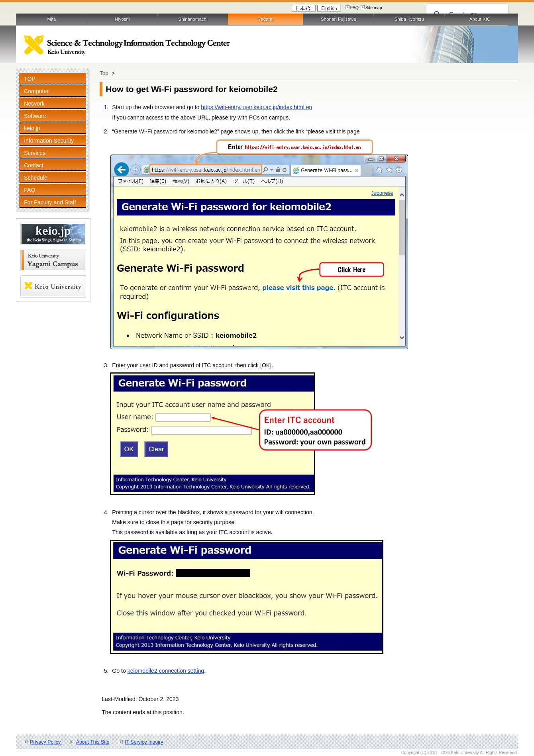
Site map (374, 8)
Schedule (36, 178)
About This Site (93, 742)
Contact (34, 165)
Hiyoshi (122, 19)
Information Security (49, 141)
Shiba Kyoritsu (409, 19)
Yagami (266, 19)
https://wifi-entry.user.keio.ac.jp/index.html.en (256, 107)
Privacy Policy (46, 742)
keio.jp (32, 128)
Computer (36, 91)
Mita (51, 19)
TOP (30, 79)
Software (35, 116)
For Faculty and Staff (50, 202)
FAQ (354, 8)
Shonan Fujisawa (338, 19)
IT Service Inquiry (144, 742)
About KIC (480, 19)
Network (34, 104)
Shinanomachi (193, 19)
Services (35, 153)
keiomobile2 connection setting (166, 671)
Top (104, 73)
